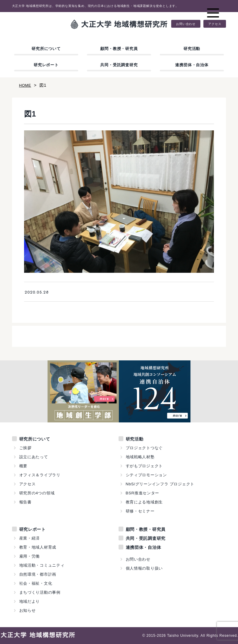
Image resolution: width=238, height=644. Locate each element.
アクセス (215, 24)
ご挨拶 (25, 448)
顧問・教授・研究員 (119, 49)
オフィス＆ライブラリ (40, 475)
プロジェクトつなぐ (144, 448)
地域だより (30, 601)
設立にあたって (34, 457)
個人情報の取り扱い (144, 568)
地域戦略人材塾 (140, 457)
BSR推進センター (143, 493)
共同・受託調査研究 (119, 65)
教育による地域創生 (144, 502)
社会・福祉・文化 (36, 583)
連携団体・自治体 (192, 65)
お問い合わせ (186, 24)
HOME (26, 85)
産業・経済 (30, 538)
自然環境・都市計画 (38, 574)
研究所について (46, 49)
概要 (23, 466)
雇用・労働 (30, 556)
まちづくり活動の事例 (40, 592)
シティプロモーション (147, 475)
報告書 (25, 502)
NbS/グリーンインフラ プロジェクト (160, 484)
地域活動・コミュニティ (42, 565)
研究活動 (192, 49)
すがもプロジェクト (144, 466)
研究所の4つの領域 (37, 493)
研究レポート (46, 65)
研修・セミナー (140, 511)
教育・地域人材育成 (38, 547)
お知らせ (28, 610)
